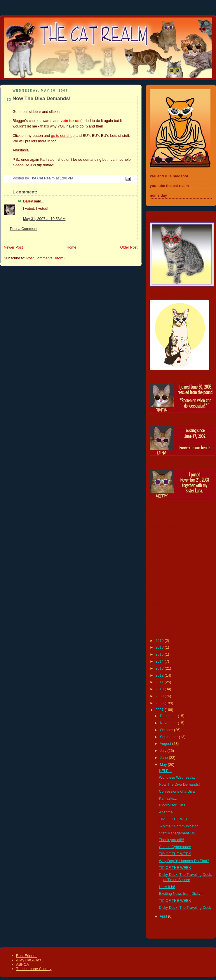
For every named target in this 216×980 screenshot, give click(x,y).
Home (72, 247)
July (164, 751)
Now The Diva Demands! (180, 785)
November (169, 723)
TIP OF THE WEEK (175, 819)
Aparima (166, 812)
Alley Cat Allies (29, 960)
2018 (160, 647)
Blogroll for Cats (172, 805)
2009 (160, 696)
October (167, 730)
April (164, 916)
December (169, 716)
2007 (160, 710)
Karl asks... (168, 799)
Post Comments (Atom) (45, 258)
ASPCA (22, 964)
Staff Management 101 (178, 833)
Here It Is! (167, 887)
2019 (160, 641)
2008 (160, 703)
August (166, 744)
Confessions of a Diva (177, 792)
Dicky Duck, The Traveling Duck (185, 908)
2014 (160, 661)
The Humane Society (34, 969)
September (169, 737)
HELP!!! (165, 771)
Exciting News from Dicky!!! (181, 894)
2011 (160, 682)
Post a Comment (24, 229)
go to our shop (63, 136)
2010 (160, 689)
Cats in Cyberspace (175, 847)
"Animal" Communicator (178, 826)
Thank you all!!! (172, 840)
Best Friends (27, 956)
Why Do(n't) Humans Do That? (184, 861)
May (164, 765)
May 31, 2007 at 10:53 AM (44, 219)
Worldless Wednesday (177, 778)
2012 (160, 675)
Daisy (28, 201)
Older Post (129, 247)
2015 (160, 654)
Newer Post (13, 247)
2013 (160, 668)
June (164, 758)
